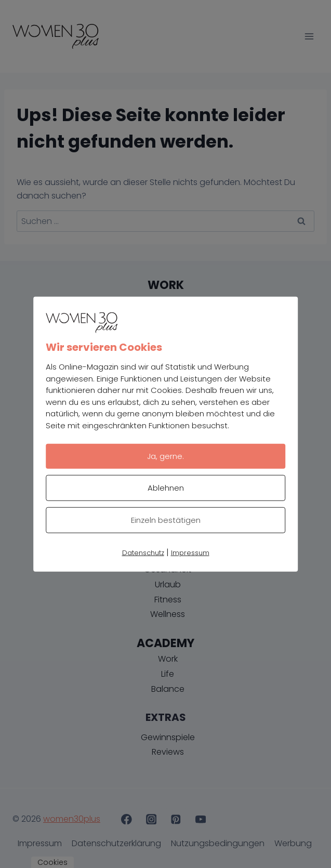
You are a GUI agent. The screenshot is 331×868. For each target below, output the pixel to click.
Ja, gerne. (165, 456)
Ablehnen (166, 488)
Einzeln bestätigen (166, 520)
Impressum (190, 553)
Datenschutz (143, 553)
